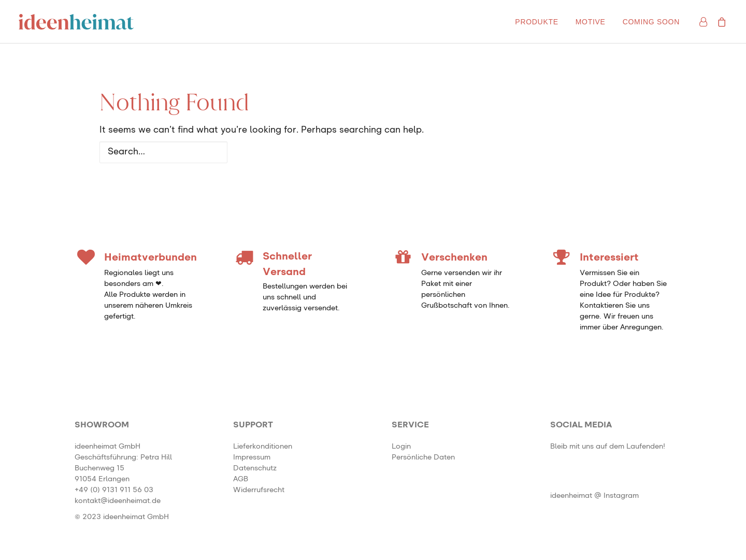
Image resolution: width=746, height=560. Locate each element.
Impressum (252, 457)
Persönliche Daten (423, 457)
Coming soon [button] (651, 22)
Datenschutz (255, 468)
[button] (562, 485)
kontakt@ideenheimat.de (118, 501)
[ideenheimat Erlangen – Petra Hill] (76, 22)
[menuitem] (536, 22)
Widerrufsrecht (259, 490)
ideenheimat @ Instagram (594, 496)
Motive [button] (591, 22)
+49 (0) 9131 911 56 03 (114, 490)
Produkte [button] (536, 22)
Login (401, 447)
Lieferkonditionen (263, 447)
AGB (241, 479)
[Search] (373, 152)
